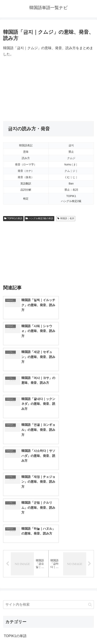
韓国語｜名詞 (66, 218)
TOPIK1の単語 (13, 218)
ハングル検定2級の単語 (39, 218)
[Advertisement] (48, 89)
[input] (48, 486)
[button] (90, 485)
